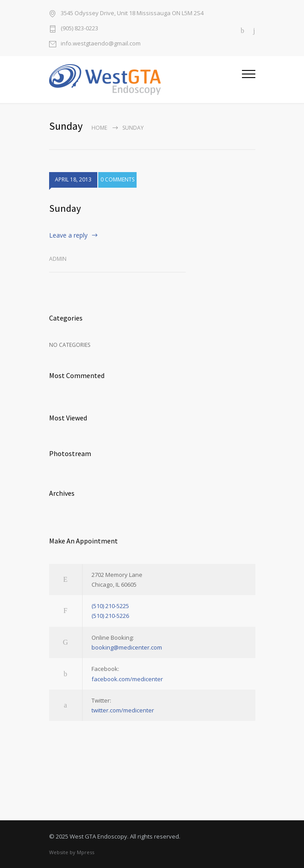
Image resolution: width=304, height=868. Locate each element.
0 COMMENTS (117, 180)
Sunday (65, 208)
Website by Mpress (72, 852)
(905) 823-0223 (79, 28)
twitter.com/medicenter (123, 710)
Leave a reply (68, 235)
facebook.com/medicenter (127, 679)
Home (99, 128)
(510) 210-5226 (110, 616)
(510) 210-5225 (110, 606)
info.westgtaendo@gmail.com (101, 43)
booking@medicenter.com (127, 647)
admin (58, 259)
